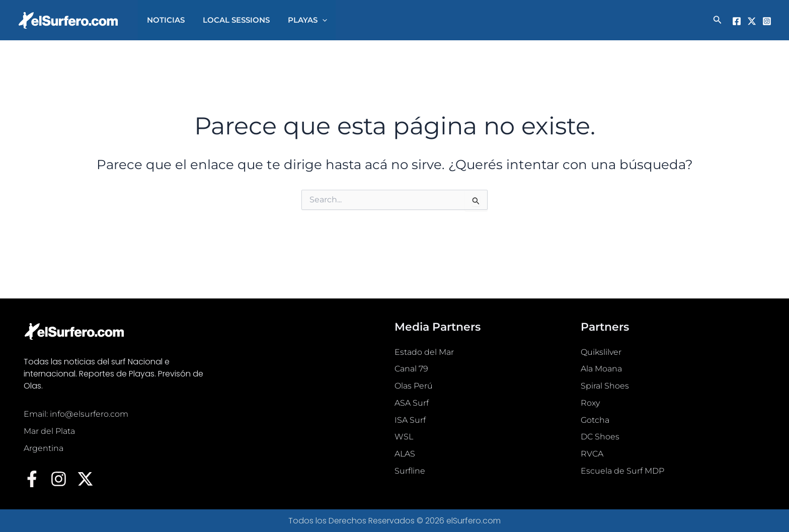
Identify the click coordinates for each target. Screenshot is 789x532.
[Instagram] (767, 21)
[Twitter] (752, 21)
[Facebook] (737, 21)
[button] (315, 20)
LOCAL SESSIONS (232, 20)
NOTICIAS (164, 20)
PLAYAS (300, 20)
